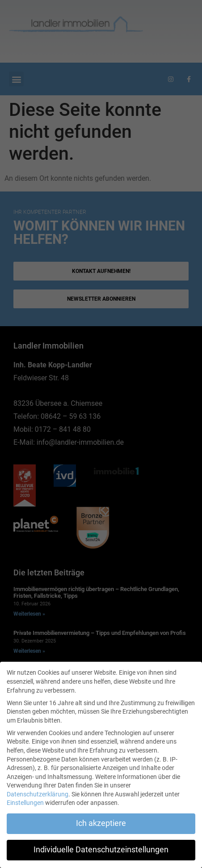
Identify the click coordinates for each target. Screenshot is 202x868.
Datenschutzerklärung (38, 794)
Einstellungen (25, 803)
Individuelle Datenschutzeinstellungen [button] (101, 850)
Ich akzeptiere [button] (101, 823)
